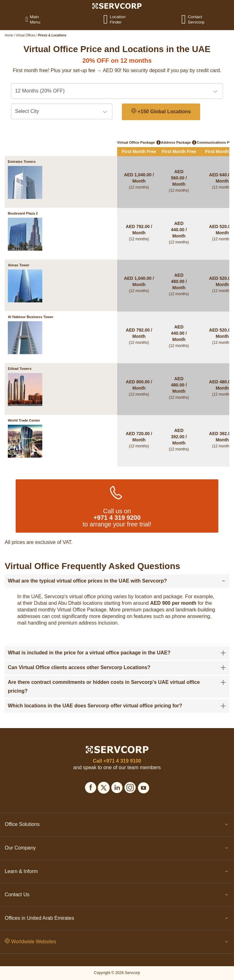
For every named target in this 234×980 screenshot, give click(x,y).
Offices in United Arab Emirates (117, 919)
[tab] (117, 581)
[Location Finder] (109, 19)
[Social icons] (91, 787)
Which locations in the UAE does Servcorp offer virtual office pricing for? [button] (117, 706)
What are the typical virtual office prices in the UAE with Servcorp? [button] (117, 581)
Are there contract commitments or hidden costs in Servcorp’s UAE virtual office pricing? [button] (117, 686)
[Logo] (117, 6)
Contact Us (117, 896)
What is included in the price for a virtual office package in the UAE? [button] (117, 653)
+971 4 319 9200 (117, 518)
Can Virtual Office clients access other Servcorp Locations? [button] (117, 668)
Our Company (117, 849)
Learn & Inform (117, 873)
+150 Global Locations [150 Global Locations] (161, 112)
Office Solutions (117, 826)
